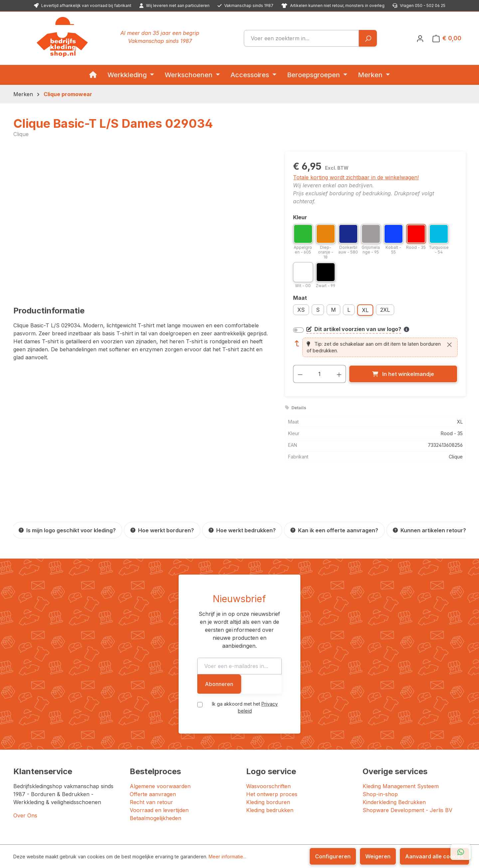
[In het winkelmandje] (403, 374)
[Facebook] (362, 835)
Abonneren (342, 643)
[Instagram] (368, 835)
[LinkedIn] (376, 835)
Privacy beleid (270, 663)
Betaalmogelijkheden (156, 772)
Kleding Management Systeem (401, 740)
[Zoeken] (368, 38)
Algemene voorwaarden (160, 740)
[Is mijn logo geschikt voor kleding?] (67, 530)
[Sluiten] (449, 345)
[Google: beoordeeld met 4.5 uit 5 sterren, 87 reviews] (422, 813)
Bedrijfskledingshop (58, 834)
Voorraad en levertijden (159, 764)
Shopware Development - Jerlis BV (407, 764)
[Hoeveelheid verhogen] (339, 374)
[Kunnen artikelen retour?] (429, 530)
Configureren (333, 856)
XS (301, 310)
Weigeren (378, 856)
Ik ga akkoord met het (245, 663)
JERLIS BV (207, 834)
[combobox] (301, 38)
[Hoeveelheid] (319, 374)
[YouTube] (384, 835)
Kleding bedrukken (270, 764)
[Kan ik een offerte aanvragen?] (334, 530)
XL (365, 310)
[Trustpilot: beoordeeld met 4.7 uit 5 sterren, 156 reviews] (332, 813)
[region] (143, 223)
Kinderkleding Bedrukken (394, 756)
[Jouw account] (420, 38)
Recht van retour (151, 756)
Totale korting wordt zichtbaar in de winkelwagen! (356, 177)
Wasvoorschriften (268, 740)
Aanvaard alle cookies (434, 856)
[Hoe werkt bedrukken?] (242, 530)
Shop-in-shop (380, 748)
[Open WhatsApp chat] (461, 852)
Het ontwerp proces (272, 748)
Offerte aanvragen (153, 748)
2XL (385, 310)
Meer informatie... (227, 857)
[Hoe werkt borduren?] (162, 530)
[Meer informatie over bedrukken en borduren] (406, 329)
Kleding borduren (268, 756)
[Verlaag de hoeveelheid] (300, 374)
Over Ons (25, 769)
